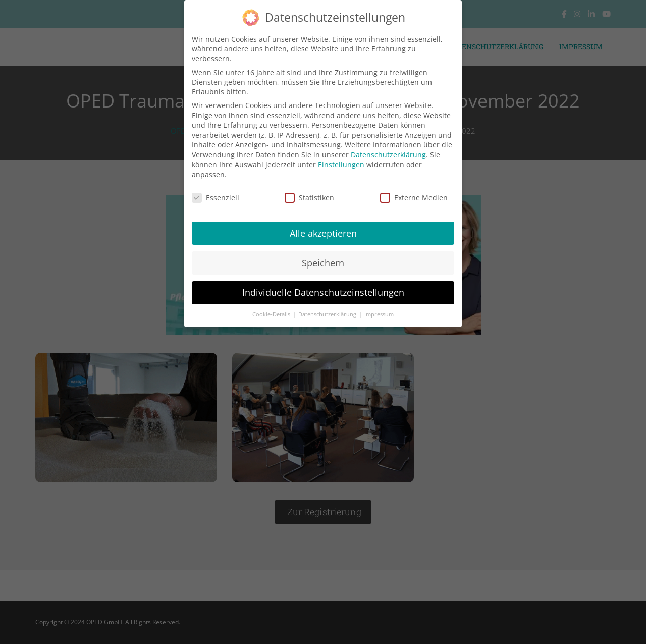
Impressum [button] (379, 308)
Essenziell (216, 191)
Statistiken (309, 191)
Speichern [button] (323, 256)
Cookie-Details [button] (272, 308)
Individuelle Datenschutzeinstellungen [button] (323, 286)
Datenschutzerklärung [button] (328, 308)
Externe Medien (414, 191)
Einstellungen (341, 158)
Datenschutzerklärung (388, 148)
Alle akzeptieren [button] (323, 226)
